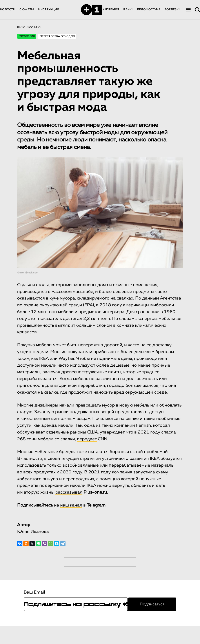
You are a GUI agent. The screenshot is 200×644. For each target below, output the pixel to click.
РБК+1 (128, 10)
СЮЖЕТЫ (27, 10)
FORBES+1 (172, 10)
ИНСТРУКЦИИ (49, 10)
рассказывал (69, 492)
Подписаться (152, 604)
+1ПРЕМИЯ (111, 10)
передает (87, 439)
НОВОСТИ (8, 10)
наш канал (71, 505)
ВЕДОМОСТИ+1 (149, 10)
